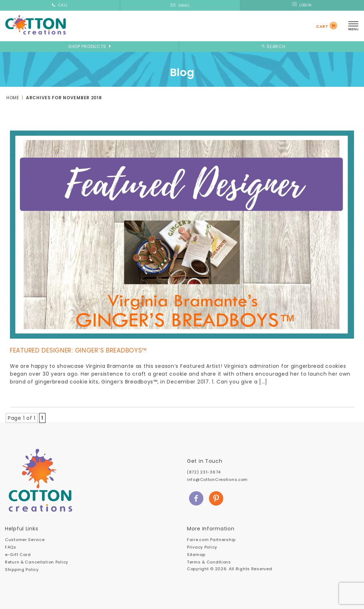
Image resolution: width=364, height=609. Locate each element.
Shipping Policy (22, 570)
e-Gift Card (18, 555)
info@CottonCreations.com (217, 480)
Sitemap (196, 555)
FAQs (11, 547)
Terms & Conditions (209, 562)
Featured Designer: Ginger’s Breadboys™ (78, 350)
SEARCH (272, 46)
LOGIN (302, 5)
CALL (60, 5)
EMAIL (180, 6)
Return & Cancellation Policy (37, 562)
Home (13, 98)
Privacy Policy (202, 547)
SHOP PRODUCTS (90, 46)
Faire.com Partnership (211, 540)
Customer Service (25, 540)
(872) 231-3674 (204, 472)
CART (322, 26)
